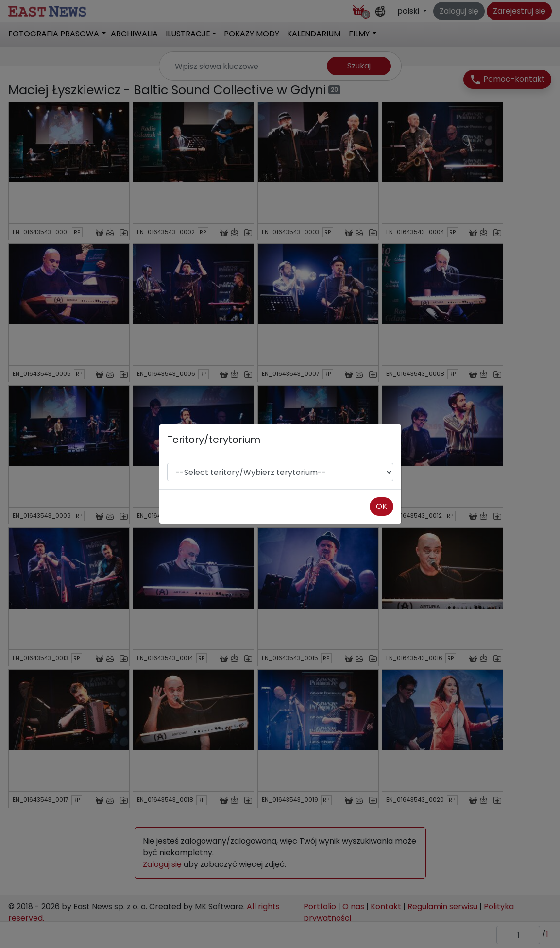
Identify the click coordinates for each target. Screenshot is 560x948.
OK (382, 506)
